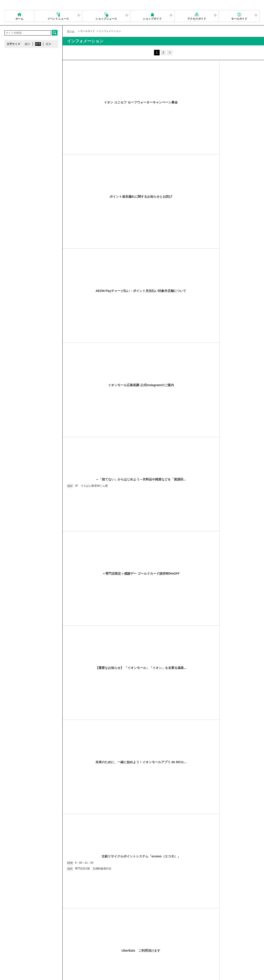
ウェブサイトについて (72, 943)
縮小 (27, 44)
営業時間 (33, 943)
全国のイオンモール (19, 949)
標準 (38, 44)
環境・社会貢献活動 (48, 949)
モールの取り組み (75, 949)
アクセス (49, 943)
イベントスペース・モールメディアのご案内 (186, 943)
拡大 (49, 44)
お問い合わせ (226, 943)
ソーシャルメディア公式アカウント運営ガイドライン (122, 943)
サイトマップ (15, 943)
